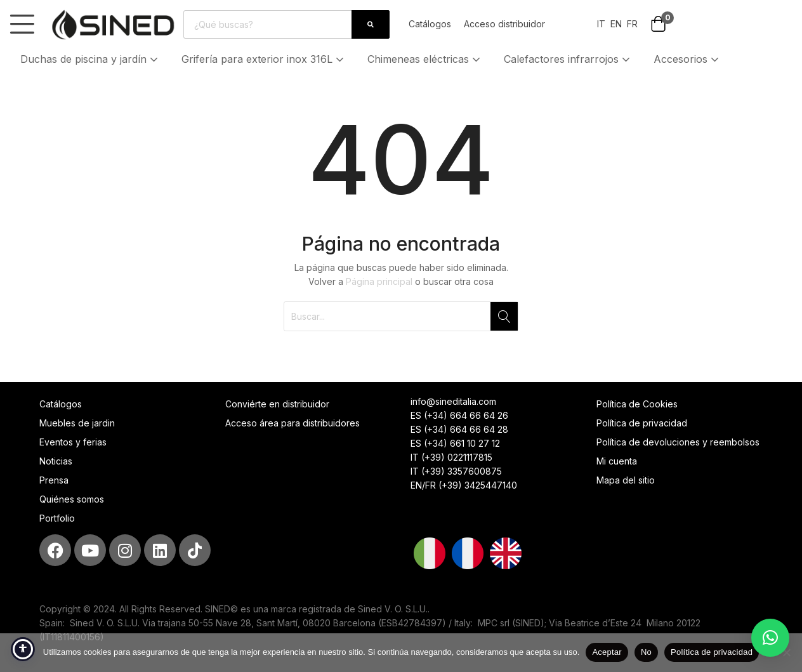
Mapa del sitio (626, 480)
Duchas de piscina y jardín (90, 59)
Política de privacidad (642, 423)
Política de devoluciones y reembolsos (678, 442)
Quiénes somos (72, 499)
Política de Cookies (637, 404)
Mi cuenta (617, 461)
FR (632, 24)
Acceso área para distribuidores (293, 423)
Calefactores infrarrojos (568, 59)
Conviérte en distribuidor (277, 404)
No (646, 652)
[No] (786, 652)
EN (615, 24)
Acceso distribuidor (504, 24)
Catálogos (430, 24)
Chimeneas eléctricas (425, 59)
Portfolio (57, 518)
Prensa (54, 480)
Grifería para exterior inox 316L (264, 59)
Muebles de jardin (77, 423)
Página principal (379, 281)
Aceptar (607, 652)
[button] (658, 25)
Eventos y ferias (73, 442)
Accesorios (687, 59)
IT (601, 24)
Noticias (56, 461)
